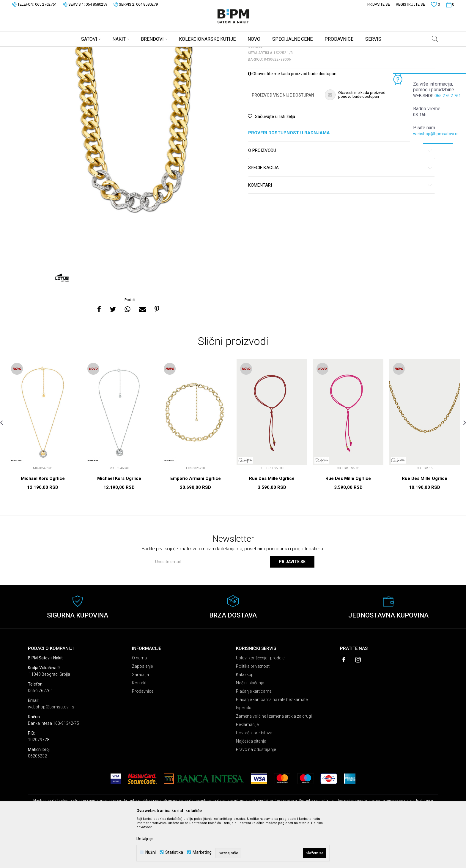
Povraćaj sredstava (254, 779)
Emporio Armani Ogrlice (196, 525)
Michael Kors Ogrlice (43, 525)
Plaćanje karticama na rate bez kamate (272, 746)
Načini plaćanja (250, 730)
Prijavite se (292, 608)
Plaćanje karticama (254, 738)
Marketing (202, 852)
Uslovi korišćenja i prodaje (260, 705)
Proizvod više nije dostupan (283, 142)
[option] (130, 201)
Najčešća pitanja (251, 788)
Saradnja (140, 721)
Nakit (86, 51)
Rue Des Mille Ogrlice (272, 525)
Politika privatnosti (253, 713)
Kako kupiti (246, 721)
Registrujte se (410, 4)
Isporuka (244, 754)
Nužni (151, 852)
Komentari (340, 232)
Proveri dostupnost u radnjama (340, 180)
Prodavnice (143, 738)
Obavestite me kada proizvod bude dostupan (292, 120)
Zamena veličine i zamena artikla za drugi (274, 763)
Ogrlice (101, 51)
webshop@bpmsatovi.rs (436, 134)
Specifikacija (340, 214)
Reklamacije (247, 771)
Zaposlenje (142, 713)
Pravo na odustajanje (256, 796)
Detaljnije (145, 839)
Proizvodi (70, 51)
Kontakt (139, 730)
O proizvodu (340, 197)
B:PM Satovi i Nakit (43, 51)
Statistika (174, 852)
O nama (139, 705)
